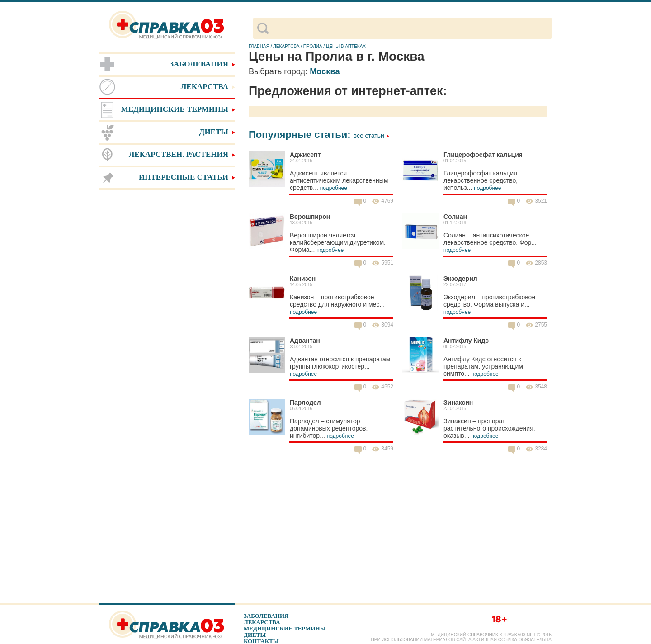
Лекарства (262, 622)
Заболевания (266, 616)
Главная (259, 46)
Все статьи (372, 136)
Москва (325, 71)
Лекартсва (286, 46)
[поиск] (410, 28)
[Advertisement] (167, 335)
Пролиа (313, 46)
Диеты (255, 635)
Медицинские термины (285, 628)
